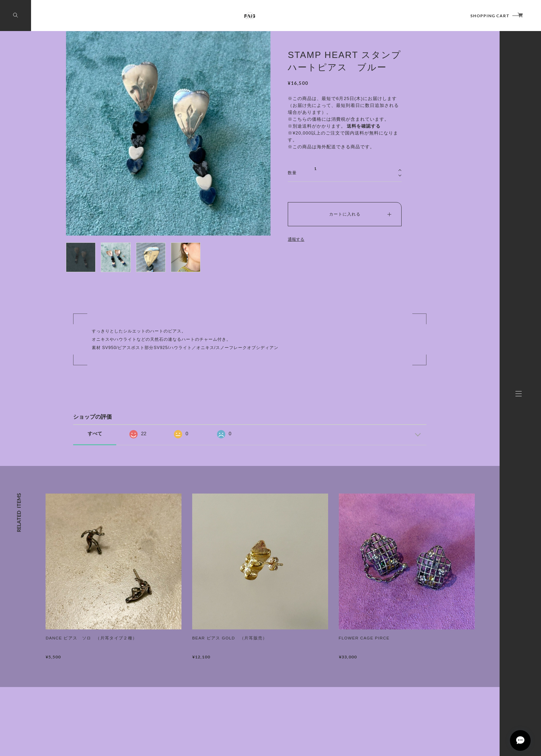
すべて (95, 434)
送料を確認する (364, 126)
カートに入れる (345, 214)
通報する (296, 239)
